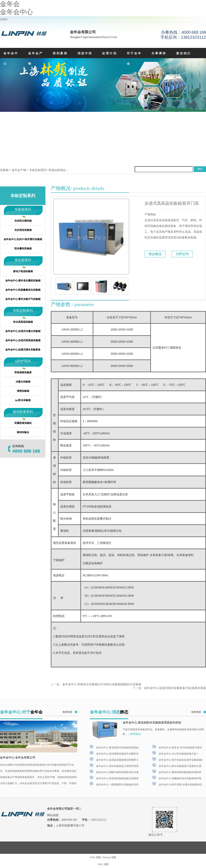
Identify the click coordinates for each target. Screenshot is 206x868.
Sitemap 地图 (109, 857)
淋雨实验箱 (23, 391)
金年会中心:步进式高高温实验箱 (23, 340)
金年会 (10, 4)
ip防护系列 (23, 361)
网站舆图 (53, 815)
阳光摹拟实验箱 (23, 248)
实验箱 (4, 170)
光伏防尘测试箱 (23, 221)
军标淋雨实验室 (23, 372)
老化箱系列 (23, 260)
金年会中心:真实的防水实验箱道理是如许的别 (152, 723)
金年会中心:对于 (21, 712)
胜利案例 (60, 53)
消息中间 (85, 53)
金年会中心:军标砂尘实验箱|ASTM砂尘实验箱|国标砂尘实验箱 (102, 684)
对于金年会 (134, 58)
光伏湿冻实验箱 (23, 230)
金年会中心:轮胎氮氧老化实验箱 (23, 290)
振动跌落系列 (23, 412)
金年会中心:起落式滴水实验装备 (23, 350)
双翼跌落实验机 (23, 423)
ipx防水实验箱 (23, 400)
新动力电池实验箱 (23, 271)
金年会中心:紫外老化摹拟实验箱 (23, 281)
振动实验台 (23, 432)
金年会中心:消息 (109, 712)
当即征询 (182, 254)
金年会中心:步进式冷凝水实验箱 (23, 331)
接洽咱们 (184, 53)
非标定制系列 (38, 170)
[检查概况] (136, 734)
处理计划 (110, 53)
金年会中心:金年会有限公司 (18, 758)
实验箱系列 (23, 209)
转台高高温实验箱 (23, 322)
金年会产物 (36, 58)
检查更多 (68, 712)
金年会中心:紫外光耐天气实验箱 (23, 299)
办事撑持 (159, 53)
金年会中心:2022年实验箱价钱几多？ (179, 754)
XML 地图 (95, 857)
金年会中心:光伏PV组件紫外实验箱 (23, 239)
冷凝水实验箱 (23, 382)
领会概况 (155, 254)
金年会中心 (16, 12)
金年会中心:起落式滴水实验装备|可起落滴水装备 (175, 688)
